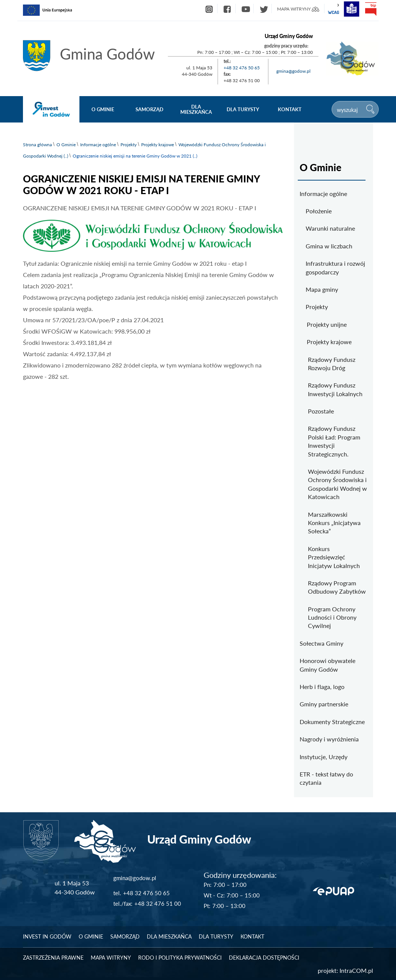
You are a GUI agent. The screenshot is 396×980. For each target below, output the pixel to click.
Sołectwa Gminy (321, 643)
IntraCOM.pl (356, 970)
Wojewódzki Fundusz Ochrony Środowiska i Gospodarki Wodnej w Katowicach (337, 484)
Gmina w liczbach (329, 246)
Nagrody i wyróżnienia (329, 739)
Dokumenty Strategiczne (332, 722)
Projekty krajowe (158, 145)
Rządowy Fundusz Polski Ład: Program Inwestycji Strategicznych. (334, 441)
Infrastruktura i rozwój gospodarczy (335, 267)
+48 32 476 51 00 (158, 903)
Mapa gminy (322, 289)
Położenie (319, 211)
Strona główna (37, 145)
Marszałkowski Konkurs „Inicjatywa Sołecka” (334, 523)
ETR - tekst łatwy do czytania (326, 778)
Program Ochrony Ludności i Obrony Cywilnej (332, 617)
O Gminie (66, 145)
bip (370, 9)
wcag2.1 (334, 9)
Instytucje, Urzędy (324, 757)
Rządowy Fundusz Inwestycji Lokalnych (335, 389)
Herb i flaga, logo (322, 687)
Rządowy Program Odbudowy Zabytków (337, 587)
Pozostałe (321, 411)
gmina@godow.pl (293, 71)
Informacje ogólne (98, 145)
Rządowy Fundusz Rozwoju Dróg (332, 364)
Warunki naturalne (330, 228)
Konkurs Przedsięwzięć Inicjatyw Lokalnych (334, 557)
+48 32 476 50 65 (242, 68)
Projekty (129, 145)
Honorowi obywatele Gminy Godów (327, 665)
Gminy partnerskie (324, 704)
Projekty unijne (327, 324)
